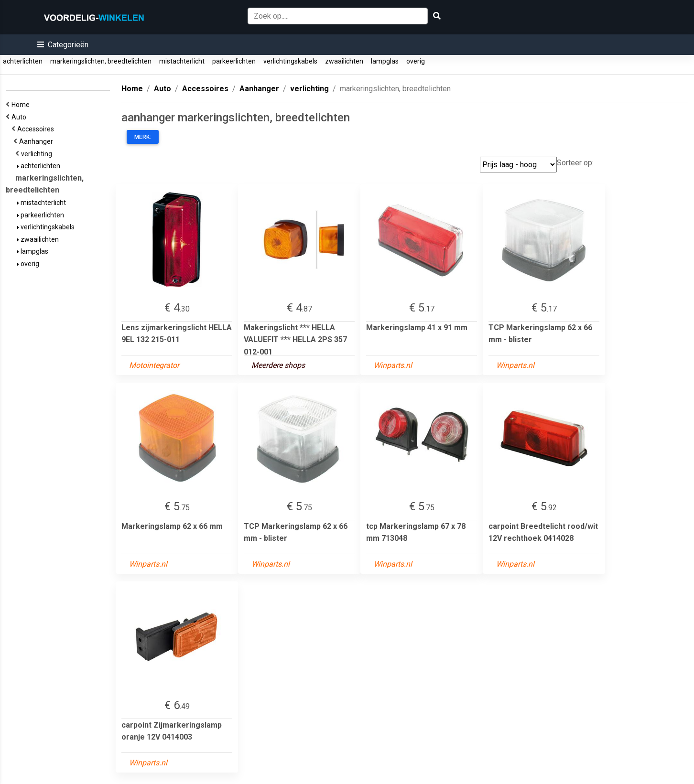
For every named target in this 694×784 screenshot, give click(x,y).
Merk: (143, 137)
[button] (63, 45)
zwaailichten (344, 61)
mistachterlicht (182, 61)
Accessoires (37, 129)
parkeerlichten (234, 61)
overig (416, 61)
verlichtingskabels (290, 61)
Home (22, 105)
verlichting (38, 154)
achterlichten (23, 61)
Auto (20, 117)
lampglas (385, 61)
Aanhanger (38, 141)
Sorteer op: (575, 163)
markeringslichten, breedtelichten (101, 61)
